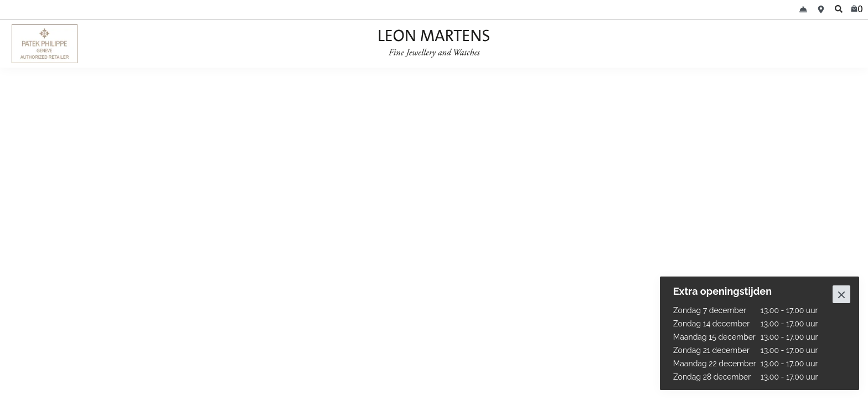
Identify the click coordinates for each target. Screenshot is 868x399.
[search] (839, 9)
